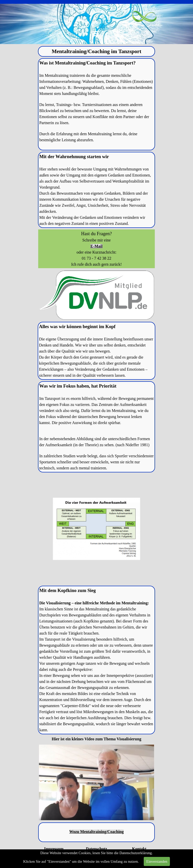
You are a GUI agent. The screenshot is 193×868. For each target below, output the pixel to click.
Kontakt (139, 849)
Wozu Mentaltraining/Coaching (96, 832)
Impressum (54, 849)
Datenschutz (96, 849)
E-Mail (96, 246)
